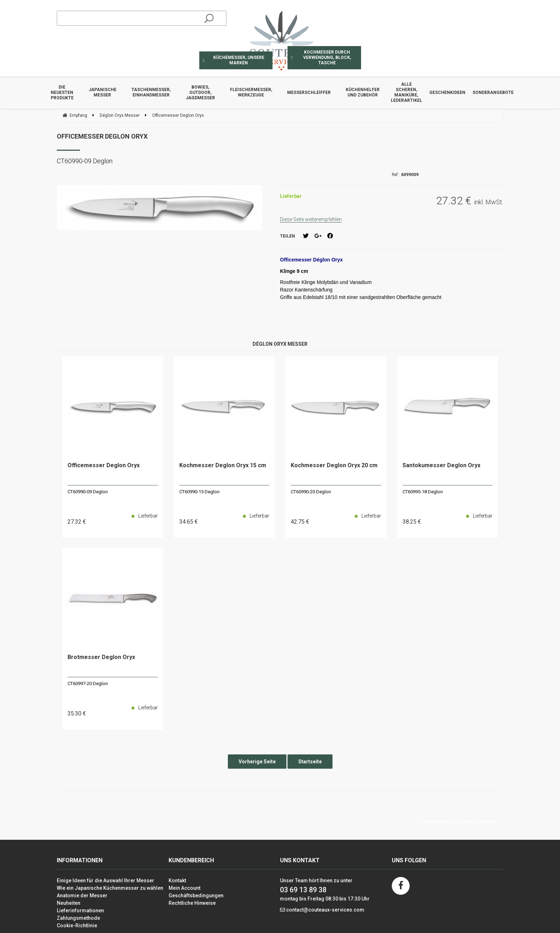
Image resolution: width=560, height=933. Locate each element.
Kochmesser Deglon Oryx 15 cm (223, 466)
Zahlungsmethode (78, 918)
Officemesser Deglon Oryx (102, 136)
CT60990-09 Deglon (88, 492)
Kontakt (177, 880)
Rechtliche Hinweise (192, 903)
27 (77, 522)
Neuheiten (69, 903)
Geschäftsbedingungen (196, 895)
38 (412, 522)
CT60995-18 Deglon (423, 492)
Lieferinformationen (80, 910)
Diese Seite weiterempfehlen (311, 219)
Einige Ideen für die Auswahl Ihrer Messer (106, 880)
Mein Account (184, 888)
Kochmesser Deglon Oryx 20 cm (334, 466)
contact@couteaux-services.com (325, 910)
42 (300, 522)
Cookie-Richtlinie (77, 925)
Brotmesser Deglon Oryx (101, 657)
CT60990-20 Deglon (311, 492)
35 (77, 714)
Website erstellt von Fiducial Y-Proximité (459, 822)
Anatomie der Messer (82, 895)
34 (189, 522)
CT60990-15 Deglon (199, 492)
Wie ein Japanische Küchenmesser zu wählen (110, 888)
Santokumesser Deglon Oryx (441, 466)
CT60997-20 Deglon (88, 683)
